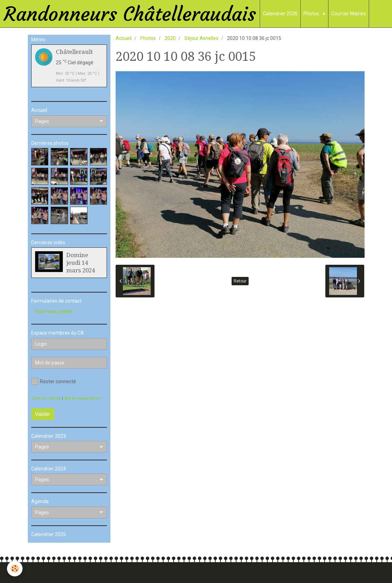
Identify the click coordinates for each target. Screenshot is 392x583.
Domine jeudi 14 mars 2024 (81, 263)
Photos (312, 14)
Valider (43, 414)
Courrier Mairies (349, 14)
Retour (240, 281)
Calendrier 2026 (280, 14)
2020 (170, 38)
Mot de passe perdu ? (83, 398)
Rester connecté (54, 381)
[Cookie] (15, 569)
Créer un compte (46, 398)
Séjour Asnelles (201, 38)
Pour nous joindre (54, 311)
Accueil (124, 38)
